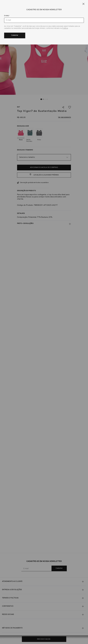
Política (65, 28)
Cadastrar (15, 35)
